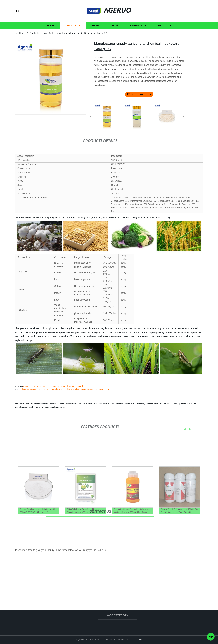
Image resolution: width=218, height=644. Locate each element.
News (96, 30)
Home (51, 30)
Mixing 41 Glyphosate (39, 407)
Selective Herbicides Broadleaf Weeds (96, 404)
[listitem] (109, 116)
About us (164, 30)
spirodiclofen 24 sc (187, 404)
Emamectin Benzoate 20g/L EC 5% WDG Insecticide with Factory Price (54, 386)
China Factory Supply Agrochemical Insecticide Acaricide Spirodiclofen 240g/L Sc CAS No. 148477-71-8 (65, 389)
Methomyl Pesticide (24, 404)
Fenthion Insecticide (68, 404)
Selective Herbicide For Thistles (130, 404)
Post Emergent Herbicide (46, 404)
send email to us (139, 94)
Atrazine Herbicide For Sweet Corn (161, 404)
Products (73, 30)
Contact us (138, 30)
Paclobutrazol (22, 407)
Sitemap (140, 640)
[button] (18, 11)
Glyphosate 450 (57, 407)
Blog (115, 30)
